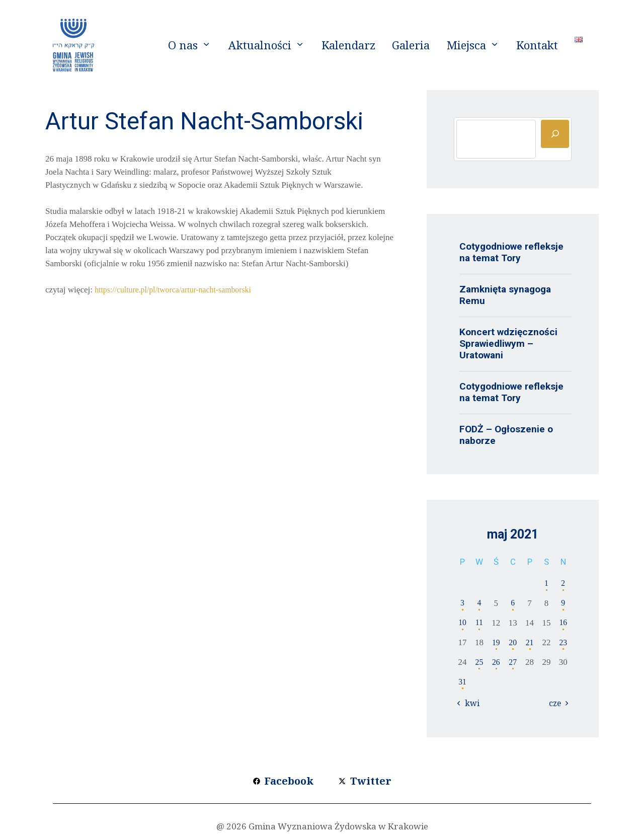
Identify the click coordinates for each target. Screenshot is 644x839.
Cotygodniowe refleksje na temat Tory (511, 252)
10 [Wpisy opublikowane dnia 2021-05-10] (463, 623)
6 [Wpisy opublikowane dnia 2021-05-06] (513, 603)
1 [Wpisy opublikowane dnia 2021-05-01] (547, 584)
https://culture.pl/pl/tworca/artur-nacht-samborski (179, 290)
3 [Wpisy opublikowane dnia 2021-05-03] (463, 603)
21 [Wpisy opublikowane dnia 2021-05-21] (530, 642)
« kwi (470, 703)
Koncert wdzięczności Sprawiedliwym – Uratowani (508, 344)
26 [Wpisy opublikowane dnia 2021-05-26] (496, 662)
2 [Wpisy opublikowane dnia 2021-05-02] (563, 584)
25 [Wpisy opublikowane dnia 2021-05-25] (479, 662)
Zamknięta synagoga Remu (505, 295)
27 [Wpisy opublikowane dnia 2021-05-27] (513, 662)
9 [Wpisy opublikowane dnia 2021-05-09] (563, 603)
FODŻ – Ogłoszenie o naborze (506, 435)
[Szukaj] (555, 134)
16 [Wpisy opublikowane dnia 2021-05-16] (563, 623)
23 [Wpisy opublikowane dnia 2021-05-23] (563, 642)
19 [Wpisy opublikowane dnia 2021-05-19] (496, 642)
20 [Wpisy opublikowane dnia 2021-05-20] (513, 642)
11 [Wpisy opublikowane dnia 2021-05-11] (479, 623)
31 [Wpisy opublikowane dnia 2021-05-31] (463, 682)
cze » (556, 703)
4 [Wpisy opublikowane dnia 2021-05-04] (479, 603)
